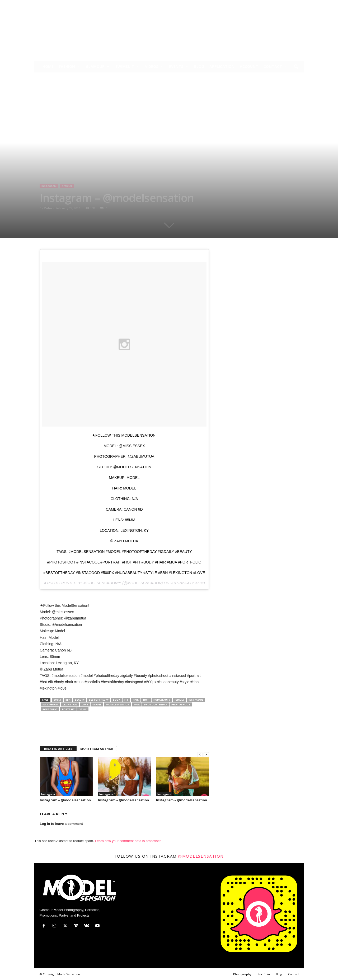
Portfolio (264, 974)
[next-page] (206, 755)
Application (222, 66)
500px (57, 700)
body (116, 700)
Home (48, 66)
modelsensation (118, 704)
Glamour (98, 67)
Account (249, 66)
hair (136, 700)
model (97, 704)
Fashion (69, 67)
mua (137, 704)
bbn (68, 700)
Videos (154, 67)
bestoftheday (99, 700)
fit (126, 700)
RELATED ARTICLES (58, 749)
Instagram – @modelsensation (65, 800)
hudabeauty (162, 700)
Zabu (48, 208)
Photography (242, 974)
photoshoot (181, 704)
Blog (199, 66)
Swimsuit (127, 67)
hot (146, 700)
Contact (275, 67)
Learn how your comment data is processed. (129, 841)
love (85, 704)
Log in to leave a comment (61, 824)
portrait (68, 709)
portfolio (50, 709)
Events (179, 67)
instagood (50, 704)
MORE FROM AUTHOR (97, 749)
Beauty (80, 700)
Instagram (49, 186)
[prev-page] (200, 755)
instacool (196, 700)
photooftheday (156, 704)
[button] (296, 67)
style (83, 709)
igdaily (179, 700)
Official (67, 186)
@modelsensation (201, 856)
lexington (70, 704)
